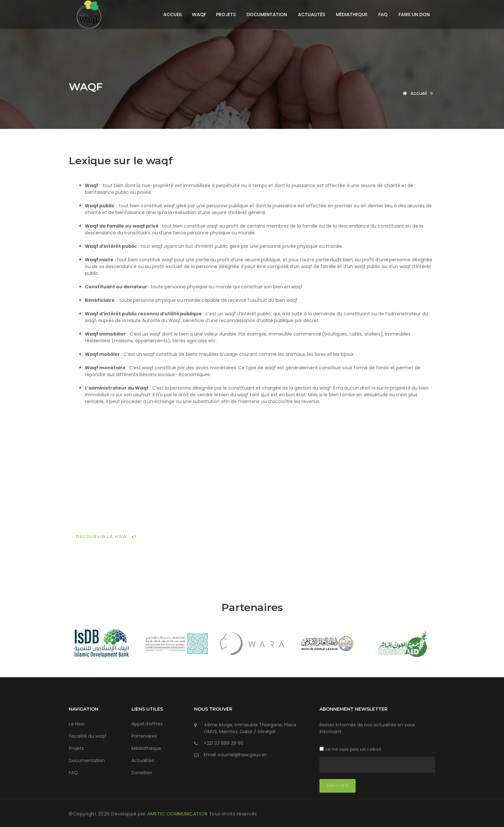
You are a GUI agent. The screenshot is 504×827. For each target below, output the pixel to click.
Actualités (311, 14)
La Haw (76, 722)
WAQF (88, 87)
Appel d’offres (147, 722)
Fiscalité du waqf (88, 734)
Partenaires (144, 734)
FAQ (383, 14)
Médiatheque (352, 14)
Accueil (173, 14)
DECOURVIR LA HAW (106, 534)
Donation (142, 771)
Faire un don (414, 14)
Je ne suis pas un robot (350, 747)
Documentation (267, 14)
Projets (226, 14)
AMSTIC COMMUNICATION (178, 812)
